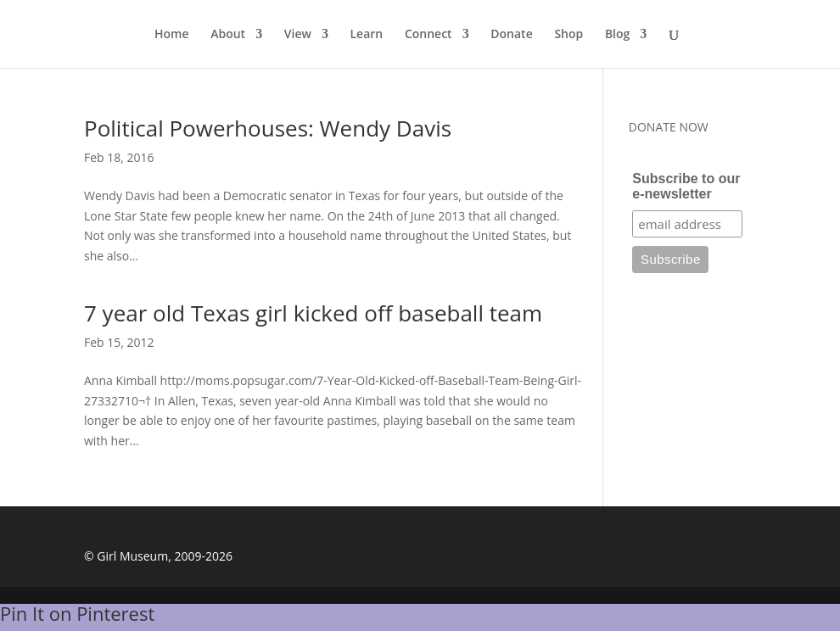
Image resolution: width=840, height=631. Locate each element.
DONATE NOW (669, 127)
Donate (511, 35)
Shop (568, 35)
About (228, 35)
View (298, 35)
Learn (367, 35)
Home (172, 35)
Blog (617, 35)
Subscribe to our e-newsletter (686, 186)
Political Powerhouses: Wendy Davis (268, 128)
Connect (428, 35)
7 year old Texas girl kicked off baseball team (313, 313)
